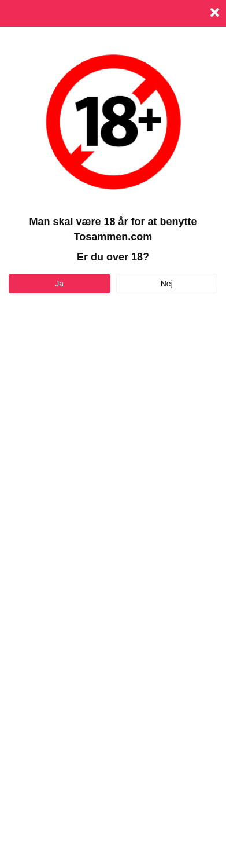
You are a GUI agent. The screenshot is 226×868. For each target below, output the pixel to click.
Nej (167, 284)
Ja (59, 284)
